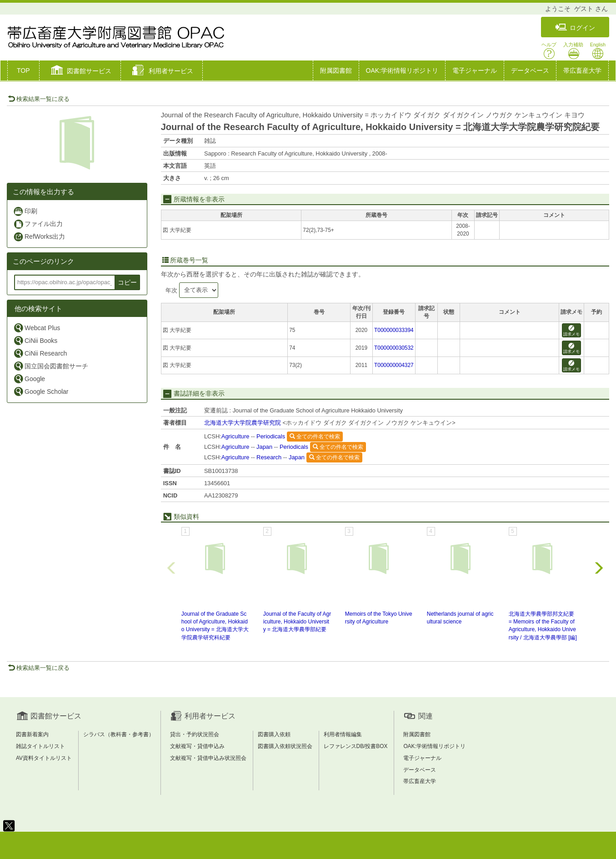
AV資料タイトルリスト (44, 758)
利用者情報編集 (343, 734)
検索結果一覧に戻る (39, 99)
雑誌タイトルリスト (40, 746)
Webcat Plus (37, 328)
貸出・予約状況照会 (195, 734)
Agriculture (235, 436)
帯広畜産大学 (582, 70)
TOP (23, 70)
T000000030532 (394, 348)
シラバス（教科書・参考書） (119, 734)
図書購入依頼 (274, 734)
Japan (264, 447)
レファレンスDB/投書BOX (356, 746)
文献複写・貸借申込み (197, 746)
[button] (80, 71)
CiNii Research (40, 353)
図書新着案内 (32, 734)
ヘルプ (549, 51)
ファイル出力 (38, 224)
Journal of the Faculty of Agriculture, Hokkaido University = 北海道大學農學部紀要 (297, 622)
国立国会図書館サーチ (51, 366)
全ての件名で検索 (315, 437)
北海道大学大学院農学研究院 (243, 423)
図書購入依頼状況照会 (285, 746)
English (598, 51)
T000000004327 (394, 365)
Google (29, 379)
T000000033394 (394, 330)
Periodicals (271, 436)
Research (269, 457)
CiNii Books (35, 340)
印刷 (25, 211)
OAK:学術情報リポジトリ (402, 70)
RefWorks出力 (39, 237)
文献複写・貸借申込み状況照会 (208, 758)
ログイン (575, 28)
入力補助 (573, 51)
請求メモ (571, 331)
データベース (530, 70)
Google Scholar (41, 391)
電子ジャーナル (475, 70)
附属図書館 (336, 70)
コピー (127, 282)
